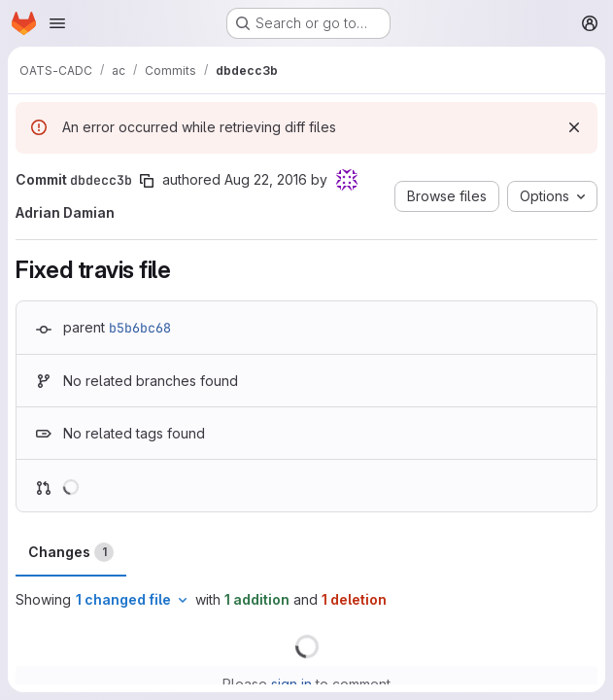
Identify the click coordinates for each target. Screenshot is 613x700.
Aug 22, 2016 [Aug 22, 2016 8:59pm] (266, 179)
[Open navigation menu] (57, 23)
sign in (291, 684)
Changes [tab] (71, 552)
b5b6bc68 (140, 328)
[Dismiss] (574, 127)
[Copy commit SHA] (147, 181)
